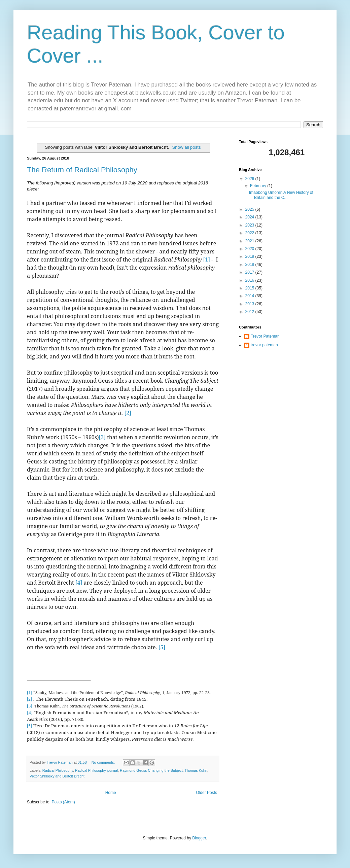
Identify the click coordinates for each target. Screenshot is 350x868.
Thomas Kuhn (196, 770)
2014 (250, 296)
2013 (250, 304)
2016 (250, 280)
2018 (250, 265)
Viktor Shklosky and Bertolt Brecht (57, 776)
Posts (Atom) (63, 802)
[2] (128, 413)
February (259, 186)
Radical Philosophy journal (96, 770)
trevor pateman (264, 345)
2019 (250, 256)
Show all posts (187, 147)
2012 (250, 312)
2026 (250, 179)
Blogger (199, 838)
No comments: (104, 762)
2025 (250, 209)
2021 (250, 241)
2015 (250, 288)
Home (111, 793)
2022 (250, 233)
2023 (250, 225)
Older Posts (206, 793)
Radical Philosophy (58, 770)
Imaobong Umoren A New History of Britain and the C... (281, 195)
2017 (250, 272)
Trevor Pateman (265, 336)
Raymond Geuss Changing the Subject (151, 770)
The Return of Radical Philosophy (82, 170)
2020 (250, 249)
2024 (250, 217)
